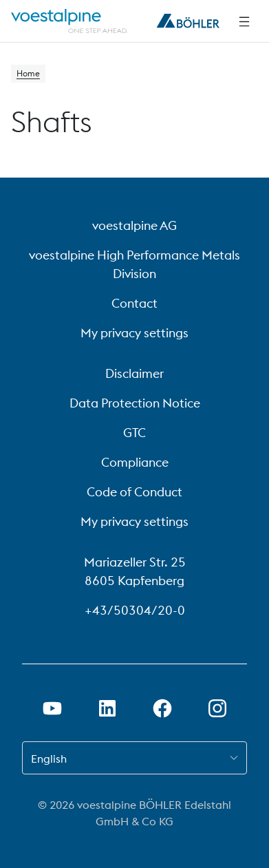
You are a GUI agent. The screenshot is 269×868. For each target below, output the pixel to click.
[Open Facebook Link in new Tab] (162, 708)
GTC (134, 433)
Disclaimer (134, 373)
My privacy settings (134, 333)
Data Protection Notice (135, 403)
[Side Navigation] (244, 21)
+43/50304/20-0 (135, 610)
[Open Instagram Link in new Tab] (217, 708)
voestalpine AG (134, 225)
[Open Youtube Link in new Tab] (52, 708)
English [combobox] (49, 759)
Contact (134, 303)
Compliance (135, 462)
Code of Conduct (134, 492)
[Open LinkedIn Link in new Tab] (107, 708)
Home (28, 73)
